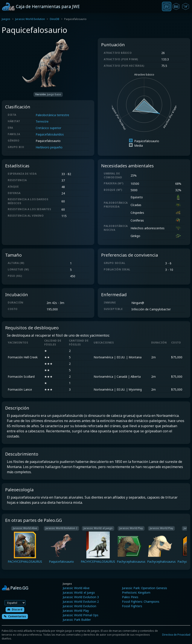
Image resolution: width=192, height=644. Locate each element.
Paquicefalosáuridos (50, 134)
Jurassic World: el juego (79, 592)
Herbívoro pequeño (49, 147)
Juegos (6, 19)
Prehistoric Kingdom (136, 592)
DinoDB (55, 19)
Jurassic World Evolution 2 (81, 602)
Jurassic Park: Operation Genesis (145, 588)
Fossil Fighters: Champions (141, 602)
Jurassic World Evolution (30, 19)
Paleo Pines (130, 597)
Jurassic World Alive (76, 588)
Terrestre (42, 121)
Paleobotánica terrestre (52, 115)
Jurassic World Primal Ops (81, 615)
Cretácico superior (48, 128)
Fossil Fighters (132, 606)
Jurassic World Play (76, 611)
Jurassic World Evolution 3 (81, 597)
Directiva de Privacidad (176, 635)
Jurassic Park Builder (77, 620)
